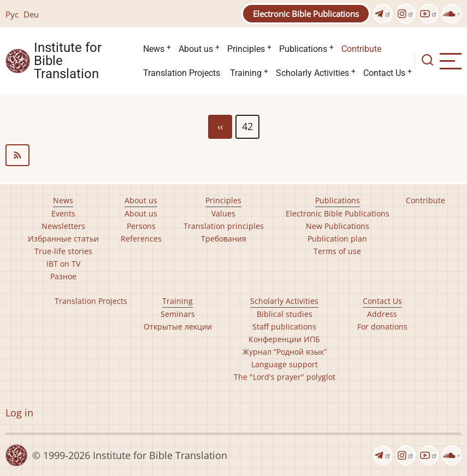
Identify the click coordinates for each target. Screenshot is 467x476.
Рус (12, 14)
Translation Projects (182, 73)
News (154, 49)
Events (63, 213)
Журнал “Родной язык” (285, 352)
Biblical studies (285, 314)
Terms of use (337, 251)
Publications (303, 49)
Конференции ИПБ (284, 339)
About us (196, 49)
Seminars (178, 314)
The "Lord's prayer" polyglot (285, 377)
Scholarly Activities (312, 73)
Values (223, 213)
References (141, 239)
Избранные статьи (63, 239)
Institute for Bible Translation (68, 61)
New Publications (338, 226)
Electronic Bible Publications (306, 14)
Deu (31, 14)
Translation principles (224, 226)
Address (382, 314)
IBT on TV (63, 264)
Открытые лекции (178, 327)
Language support (285, 364)
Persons (141, 226)
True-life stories (63, 251)
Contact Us (384, 73)
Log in (19, 413)
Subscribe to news (233, 155)
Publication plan (337, 239)
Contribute (361, 49)
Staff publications (284, 327)
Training (246, 73)
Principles (246, 49)
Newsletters (63, 226)
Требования (224, 239)
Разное (63, 276)
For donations (382, 327)
